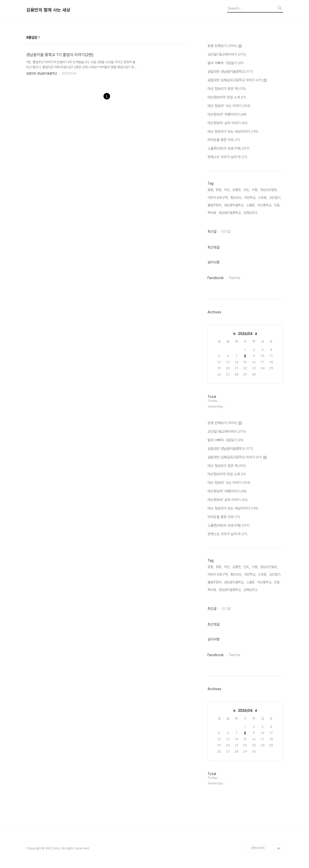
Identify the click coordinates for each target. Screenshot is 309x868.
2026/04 (245, 334)
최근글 (212, 231)
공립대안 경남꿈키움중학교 (42, 74)
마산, (227, 190)
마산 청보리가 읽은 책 (227, 89)
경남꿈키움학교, (234, 205)
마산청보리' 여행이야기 (227, 115)
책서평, (212, 213)
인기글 (226, 231)
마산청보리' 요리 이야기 (228, 123)
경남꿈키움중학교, (230, 213)
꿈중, (211, 190)
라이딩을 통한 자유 (224, 140)
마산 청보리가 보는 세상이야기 (233, 132)
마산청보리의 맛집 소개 (227, 97)
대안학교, (250, 198)
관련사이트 (258, 848)
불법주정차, (215, 205)
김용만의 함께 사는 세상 (48, 10)
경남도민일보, (269, 190)
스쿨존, (251, 205)
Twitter (235, 278)
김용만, (237, 190)
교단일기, (275, 198)
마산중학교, (265, 205)
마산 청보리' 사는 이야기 (229, 106)
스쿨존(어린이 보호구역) (229, 149)
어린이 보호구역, (218, 198)
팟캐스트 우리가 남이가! (227, 157)
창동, (219, 190)
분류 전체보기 (225, 46)
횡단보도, (236, 198)
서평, (255, 190)
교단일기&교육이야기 (227, 55)
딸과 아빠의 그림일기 (226, 63)
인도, (247, 190)
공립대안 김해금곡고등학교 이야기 (237, 80)
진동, (277, 205)
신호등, (263, 198)
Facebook (216, 278)
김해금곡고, (251, 213)
